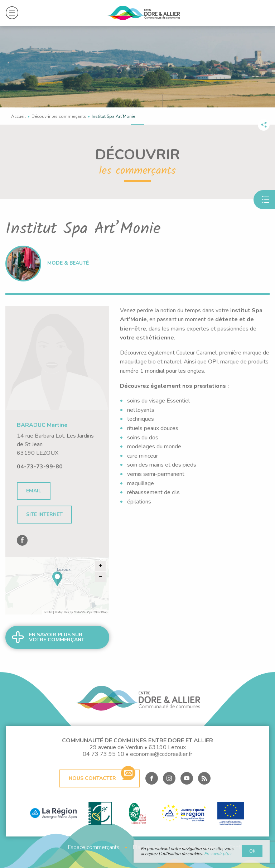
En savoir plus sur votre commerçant (57, 637)
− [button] (101, 577)
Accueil (18, 116)
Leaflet (48, 612)
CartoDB (79, 612)
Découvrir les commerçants (59, 116)
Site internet (44, 514)
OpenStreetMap (97, 612)
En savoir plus (218, 854)
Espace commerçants (94, 847)
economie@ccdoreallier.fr (161, 754)
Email (34, 491)
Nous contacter (102, 776)
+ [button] (101, 566)
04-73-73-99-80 (40, 467)
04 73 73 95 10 (103, 754)
